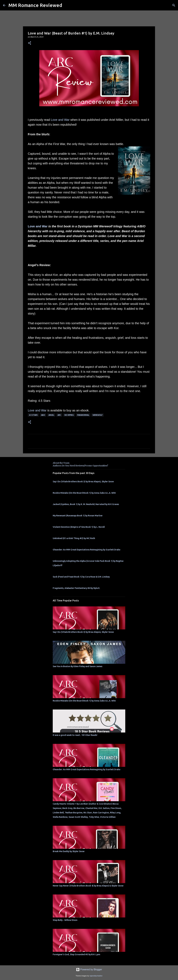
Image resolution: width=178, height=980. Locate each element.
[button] (30, 43)
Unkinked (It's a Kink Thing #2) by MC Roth (74, 538)
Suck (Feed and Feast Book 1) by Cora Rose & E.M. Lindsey (81, 577)
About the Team (61, 463)
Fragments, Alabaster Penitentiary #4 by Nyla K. (76, 588)
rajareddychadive (96, 976)
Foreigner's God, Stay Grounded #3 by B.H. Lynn (76, 954)
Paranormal (83, 415)
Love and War (60, 120)
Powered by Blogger (89, 969)
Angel (51, 415)
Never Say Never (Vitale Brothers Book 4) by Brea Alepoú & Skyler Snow (88, 886)
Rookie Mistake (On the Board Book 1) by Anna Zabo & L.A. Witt (84, 493)
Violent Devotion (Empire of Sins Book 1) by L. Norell (79, 527)
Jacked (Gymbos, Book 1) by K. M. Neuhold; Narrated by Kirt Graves (86, 504)
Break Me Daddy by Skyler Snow (69, 851)
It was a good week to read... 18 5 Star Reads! (75, 735)
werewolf (98, 415)
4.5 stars (33, 415)
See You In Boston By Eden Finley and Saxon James (78, 666)
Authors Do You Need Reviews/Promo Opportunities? (80, 466)
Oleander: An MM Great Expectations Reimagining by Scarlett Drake (87, 550)
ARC (59, 415)
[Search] (174, 5)
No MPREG (69, 415)
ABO (43, 415)
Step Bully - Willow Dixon (65, 920)
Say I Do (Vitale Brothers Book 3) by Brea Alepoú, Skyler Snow (83, 482)
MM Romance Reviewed (35, 5)
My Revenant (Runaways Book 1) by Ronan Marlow (78, 516)
